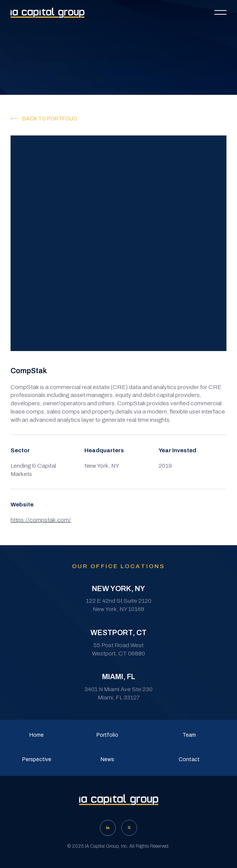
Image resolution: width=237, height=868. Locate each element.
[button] (220, 12)
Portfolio (107, 735)
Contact (189, 759)
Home (37, 735)
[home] (47, 13)
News (107, 759)
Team (189, 735)
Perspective (37, 759)
